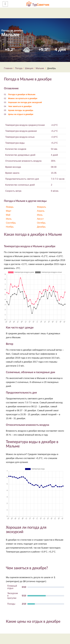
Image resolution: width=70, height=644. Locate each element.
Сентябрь (11, 223)
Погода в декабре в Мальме (22, 94)
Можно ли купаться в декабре (23, 98)
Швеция (29, 68)
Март (9, 211)
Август (40, 219)
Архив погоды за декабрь (21, 110)
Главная (8, 68)
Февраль (42, 207)
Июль (9, 219)
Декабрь (41, 227)
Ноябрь (10, 227)
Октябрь (41, 223)
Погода (19, 68)
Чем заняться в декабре (20, 106)
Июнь (40, 215)
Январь (10, 207)
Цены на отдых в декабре (21, 114)
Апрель (41, 211)
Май (8, 215)
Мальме (40, 68)
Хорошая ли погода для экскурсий (25, 102)
